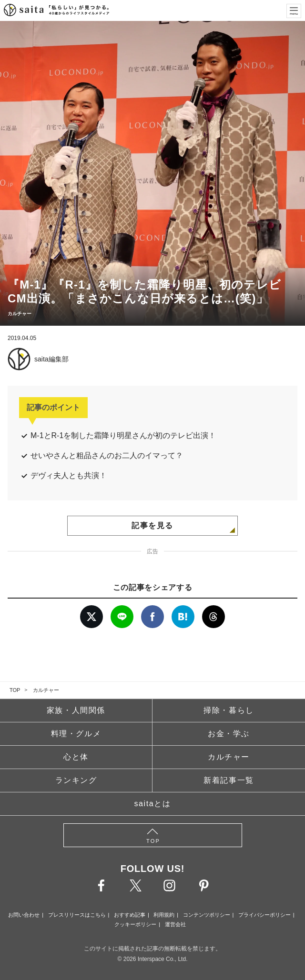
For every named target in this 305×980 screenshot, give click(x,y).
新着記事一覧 (229, 780)
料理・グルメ (76, 734)
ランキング (76, 780)
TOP (15, 690)
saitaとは (153, 804)
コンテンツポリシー (207, 915)
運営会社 (175, 924)
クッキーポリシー (135, 924)
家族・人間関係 (76, 710)
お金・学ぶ (229, 734)
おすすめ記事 (130, 915)
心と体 (76, 757)
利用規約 (164, 915)
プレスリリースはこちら (77, 915)
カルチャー (46, 690)
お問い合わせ (24, 915)
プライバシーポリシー (264, 915)
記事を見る (152, 525)
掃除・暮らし (229, 710)
